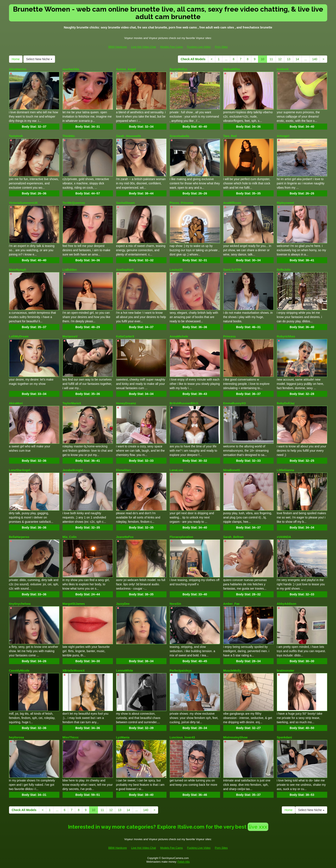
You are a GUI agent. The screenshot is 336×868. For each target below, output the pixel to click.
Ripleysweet (286, 203)
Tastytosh (16, 136)
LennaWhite (125, 671)
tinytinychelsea (20, 604)
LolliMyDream (19, 336)
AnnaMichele (179, 336)
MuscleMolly (232, 671)
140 (315, 59)
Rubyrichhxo (286, 336)
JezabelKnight (73, 470)
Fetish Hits (184, 862)
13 (289, 59)
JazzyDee (123, 604)
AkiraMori (16, 403)
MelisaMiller (232, 69)
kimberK (283, 69)
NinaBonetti (232, 470)
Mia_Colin (70, 537)
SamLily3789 (232, 270)
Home (16, 59)
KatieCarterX (125, 336)
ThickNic (69, 136)
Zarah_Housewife (129, 136)
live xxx (258, 827)
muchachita (71, 69)
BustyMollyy (178, 69)
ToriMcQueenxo (74, 203)
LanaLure (176, 470)
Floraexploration (181, 537)
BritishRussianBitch (184, 403)
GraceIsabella (179, 136)
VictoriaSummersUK (23, 203)
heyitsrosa (16, 737)
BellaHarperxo (19, 537)
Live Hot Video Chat (143, 47)
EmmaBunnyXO (235, 403)
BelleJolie (284, 270)
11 (271, 59)
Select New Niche (39, 59)
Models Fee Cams (172, 47)
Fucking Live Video (199, 47)
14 (297, 59)
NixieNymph (18, 270)
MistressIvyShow (235, 737)
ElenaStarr (124, 470)
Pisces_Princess (182, 203)
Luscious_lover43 (182, 737)
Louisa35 (176, 270)
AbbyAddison (287, 604)
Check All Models (193, 59)
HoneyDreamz (126, 403)
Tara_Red (230, 136)
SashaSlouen (126, 203)
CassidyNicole (19, 671)
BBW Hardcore (118, 47)
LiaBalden (70, 270)
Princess (229, 336)
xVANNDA (284, 537)
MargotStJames (74, 604)
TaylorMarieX (72, 403)
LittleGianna (286, 470)
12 (280, 59)
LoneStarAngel (20, 470)
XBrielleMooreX (74, 671)
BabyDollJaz (286, 403)
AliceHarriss (18, 69)
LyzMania (123, 737)
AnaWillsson (232, 203)
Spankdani (284, 737)
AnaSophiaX (125, 270)
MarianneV (70, 336)
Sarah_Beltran (233, 537)
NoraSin (175, 604)
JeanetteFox (125, 537)
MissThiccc (71, 737)
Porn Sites (221, 47)
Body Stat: (34, 127)
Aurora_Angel (126, 69)
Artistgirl (283, 136)
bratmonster (286, 671)
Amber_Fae (231, 604)
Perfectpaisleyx (181, 671)
